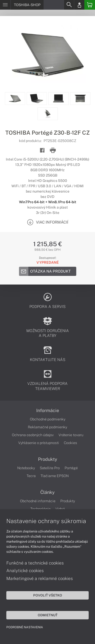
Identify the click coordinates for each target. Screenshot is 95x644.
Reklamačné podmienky (48, 427)
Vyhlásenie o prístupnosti (39, 443)
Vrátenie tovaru (71, 435)
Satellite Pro (50, 468)
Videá (60, 509)
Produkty (48, 459)
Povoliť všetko (48, 595)
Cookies (70, 443)
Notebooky (26, 468)
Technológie (41, 509)
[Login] (79, 5)
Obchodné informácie (38, 501)
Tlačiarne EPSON (55, 476)
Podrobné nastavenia (25, 627)
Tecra (31, 476)
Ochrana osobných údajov (33, 435)
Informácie (48, 411)
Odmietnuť (48, 615)
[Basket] (90, 5)
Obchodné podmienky (48, 419)
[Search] (69, 5)
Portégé (71, 468)
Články (48, 492)
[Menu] (5, 5)
